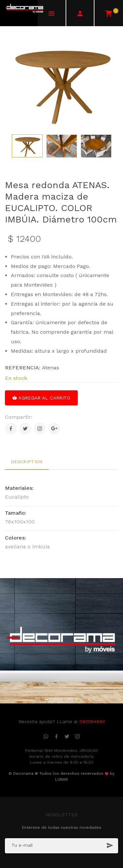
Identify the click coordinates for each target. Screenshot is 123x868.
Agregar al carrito (41, 398)
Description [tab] (27, 462)
